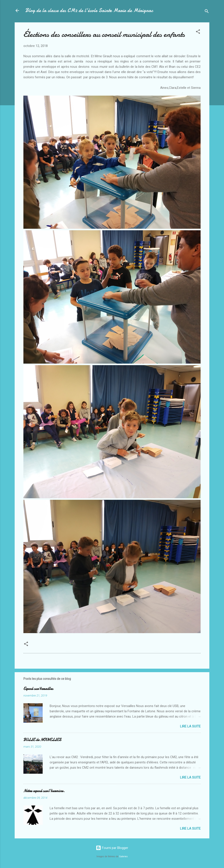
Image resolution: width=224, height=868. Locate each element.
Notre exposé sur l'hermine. (44, 791)
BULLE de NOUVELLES (42, 740)
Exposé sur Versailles (38, 689)
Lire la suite (190, 726)
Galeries (123, 856)
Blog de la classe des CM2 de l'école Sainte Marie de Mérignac (89, 10)
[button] (198, 32)
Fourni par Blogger (112, 848)
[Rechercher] (207, 12)
